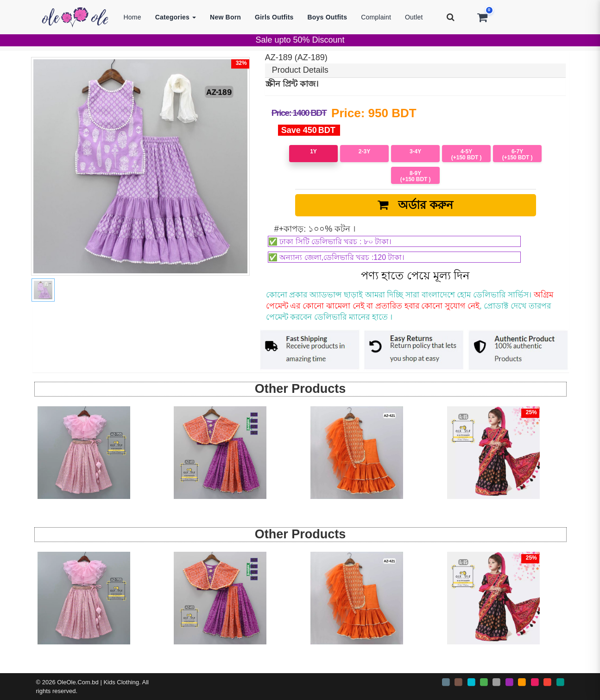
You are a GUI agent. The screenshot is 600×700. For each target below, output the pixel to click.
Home (133, 17)
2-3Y (364, 151)
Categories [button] (176, 17)
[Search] (451, 17)
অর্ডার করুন (416, 205)
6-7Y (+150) (518, 155)
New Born (225, 17)
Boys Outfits (328, 17)
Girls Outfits (274, 17)
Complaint (376, 17)
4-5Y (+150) (467, 155)
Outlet (414, 17)
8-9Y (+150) (416, 176)
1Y (313, 151)
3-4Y (415, 151)
